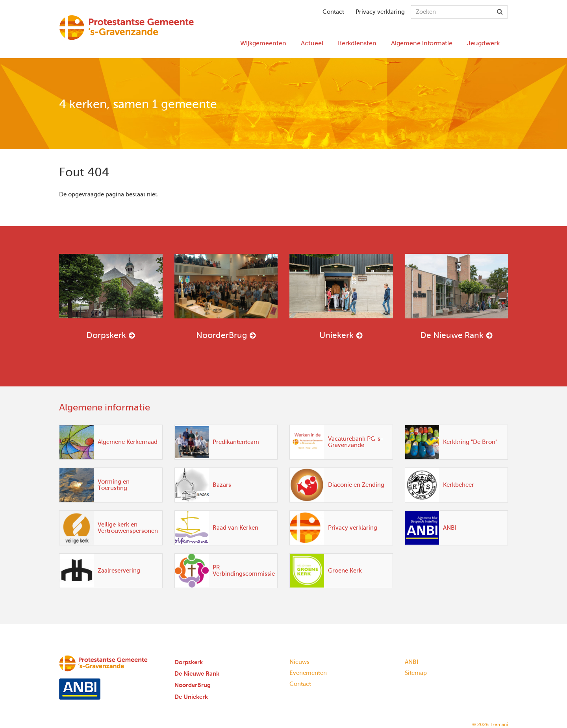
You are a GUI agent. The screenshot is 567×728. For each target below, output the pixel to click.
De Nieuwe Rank (457, 297)
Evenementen (308, 673)
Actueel (312, 43)
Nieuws (299, 662)
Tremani (499, 724)
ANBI (411, 662)
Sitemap (416, 673)
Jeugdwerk (483, 43)
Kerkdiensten (357, 43)
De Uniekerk (191, 697)
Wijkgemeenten (263, 43)
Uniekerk (341, 297)
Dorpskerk (111, 297)
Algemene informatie (422, 43)
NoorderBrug (226, 297)
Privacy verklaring (380, 12)
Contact (333, 12)
